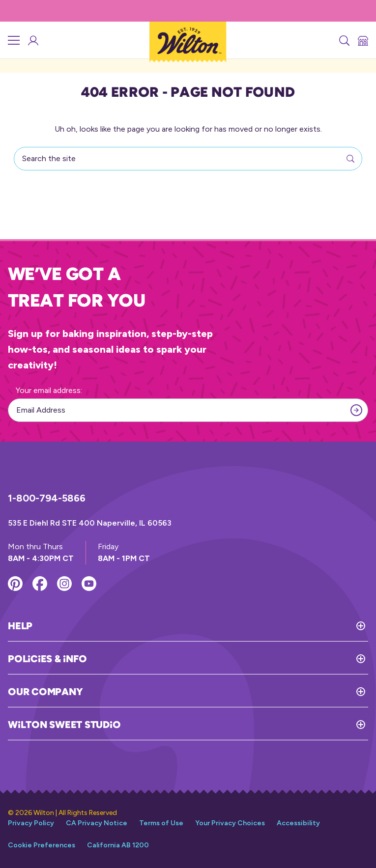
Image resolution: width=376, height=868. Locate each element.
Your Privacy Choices (230, 823)
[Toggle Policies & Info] (227, 659)
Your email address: (49, 390)
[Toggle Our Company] (225, 692)
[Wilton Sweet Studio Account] (32, 40)
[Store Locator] (362, 40)
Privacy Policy (31, 823)
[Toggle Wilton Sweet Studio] (244, 725)
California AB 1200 (118, 845)
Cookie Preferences (42, 845)
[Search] (344, 40)
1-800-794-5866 (47, 498)
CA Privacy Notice (97, 823)
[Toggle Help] (200, 626)
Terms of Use (161, 823)
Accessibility (298, 823)
